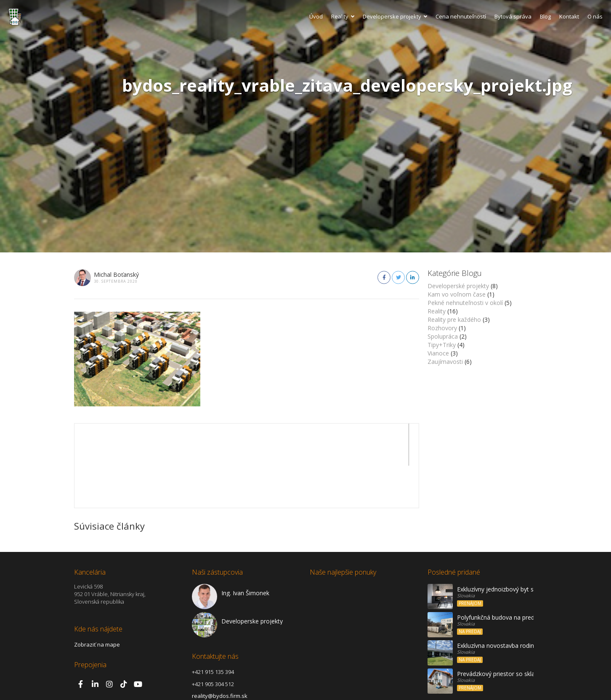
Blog (545, 16)
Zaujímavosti (445, 362)
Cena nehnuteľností (461, 16)
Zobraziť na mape (97, 602)
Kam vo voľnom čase (457, 294)
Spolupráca (443, 336)
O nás (595, 16)
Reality (343, 16)
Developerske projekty (395, 16)
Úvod (316, 16)
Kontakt (569, 16)
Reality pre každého (454, 320)
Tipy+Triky (442, 345)
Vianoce (438, 353)
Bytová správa (513, 16)
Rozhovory (442, 328)
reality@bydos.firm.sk (220, 654)
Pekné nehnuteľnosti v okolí (465, 303)
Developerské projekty (458, 286)
